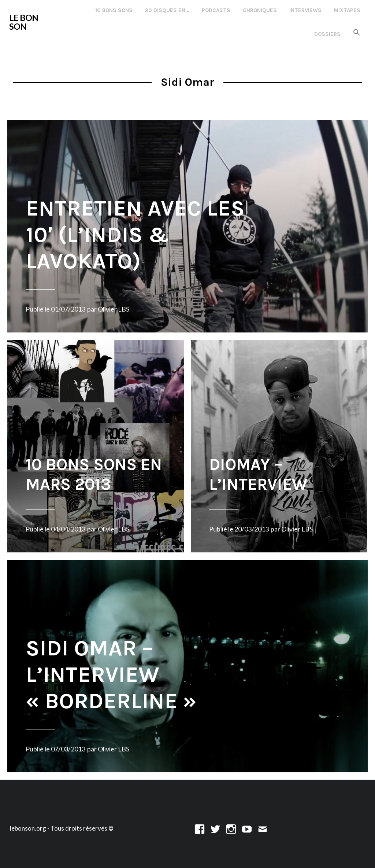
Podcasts (216, 10)
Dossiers (327, 34)
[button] (357, 33)
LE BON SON (24, 22)
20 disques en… (167, 10)
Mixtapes (347, 10)
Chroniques (260, 10)
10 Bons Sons (114, 10)
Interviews (305, 10)
